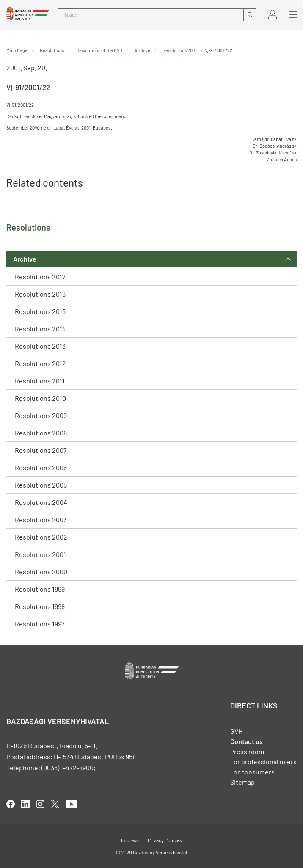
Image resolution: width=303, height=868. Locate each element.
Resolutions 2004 (41, 502)
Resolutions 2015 (40, 311)
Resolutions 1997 (40, 624)
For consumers (252, 772)
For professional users (263, 762)
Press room (247, 751)
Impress (130, 840)
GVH (236, 731)
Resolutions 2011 (40, 381)
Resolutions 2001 (40, 554)
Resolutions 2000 (41, 572)
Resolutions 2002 (41, 537)
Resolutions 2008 (41, 433)
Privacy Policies (165, 840)
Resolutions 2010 (40, 398)
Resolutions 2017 (40, 277)
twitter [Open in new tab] (55, 804)
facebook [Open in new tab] (11, 804)
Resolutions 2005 (41, 485)
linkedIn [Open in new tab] (25, 804)
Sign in (273, 15)
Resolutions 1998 (40, 606)
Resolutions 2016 (40, 294)
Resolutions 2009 (41, 415)
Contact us (247, 741)
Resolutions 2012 (40, 363)
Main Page (17, 50)
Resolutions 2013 (40, 346)
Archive (25, 259)
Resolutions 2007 (41, 450)
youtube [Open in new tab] (72, 804)
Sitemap (242, 782)
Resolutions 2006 (41, 467)
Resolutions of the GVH (99, 50)
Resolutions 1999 (40, 589)
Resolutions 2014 (40, 329)
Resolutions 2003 (41, 519)
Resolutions (52, 50)
